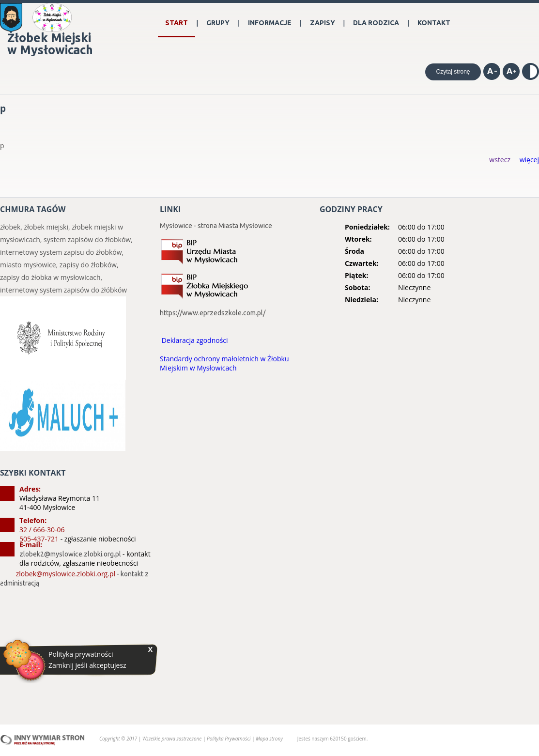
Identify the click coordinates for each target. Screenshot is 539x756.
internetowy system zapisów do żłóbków (63, 290)
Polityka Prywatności (229, 739)
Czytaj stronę (453, 72)
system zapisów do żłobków (87, 239)
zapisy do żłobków (88, 265)
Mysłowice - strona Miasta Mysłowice (216, 226)
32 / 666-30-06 (42, 530)
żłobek (10, 227)
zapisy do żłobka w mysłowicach (50, 277)
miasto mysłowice (28, 265)
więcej (529, 160)
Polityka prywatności (81, 654)
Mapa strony (269, 739)
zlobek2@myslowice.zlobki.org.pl (70, 554)
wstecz (500, 160)
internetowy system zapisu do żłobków (61, 252)
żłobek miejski (46, 227)
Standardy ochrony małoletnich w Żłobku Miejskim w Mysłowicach (224, 363)
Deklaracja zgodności (195, 340)
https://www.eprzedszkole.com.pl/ (213, 313)
